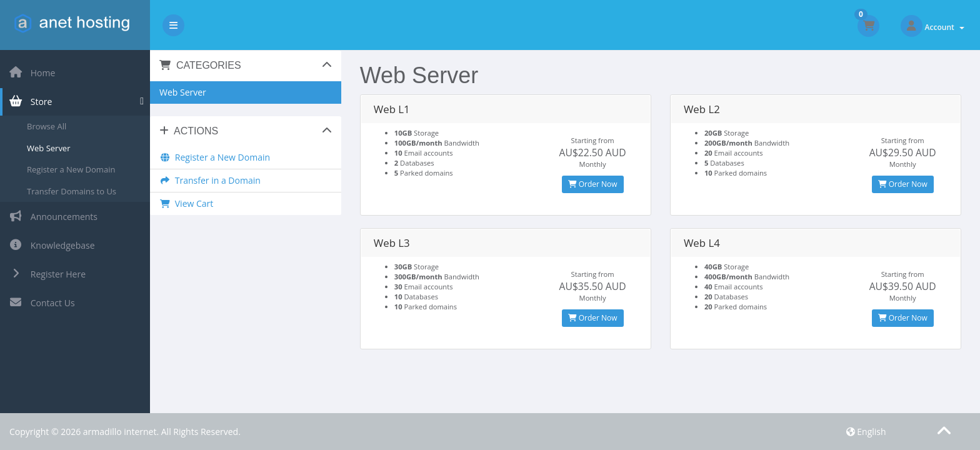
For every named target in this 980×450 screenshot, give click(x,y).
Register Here (47, 274)
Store (30, 102)
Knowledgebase (52, 245)
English (866, 432)
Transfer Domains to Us (72, 191)
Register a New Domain (71, 169)
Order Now (593, 184)
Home (32, 73)
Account (945, 27)
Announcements (53, 217)
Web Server (48, 148)
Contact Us (42, 303)
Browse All (47, 126)
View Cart (186, 203)
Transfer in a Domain (210, 180)
